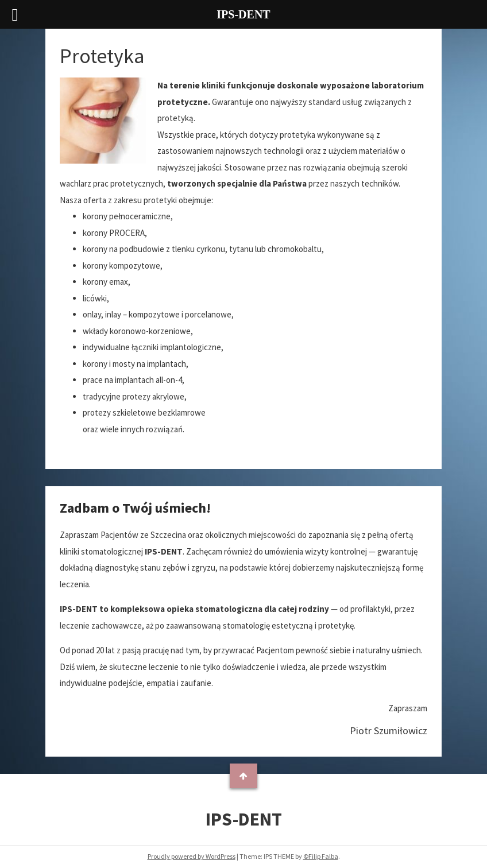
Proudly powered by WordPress (192, 856)
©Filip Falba (321, 856)
